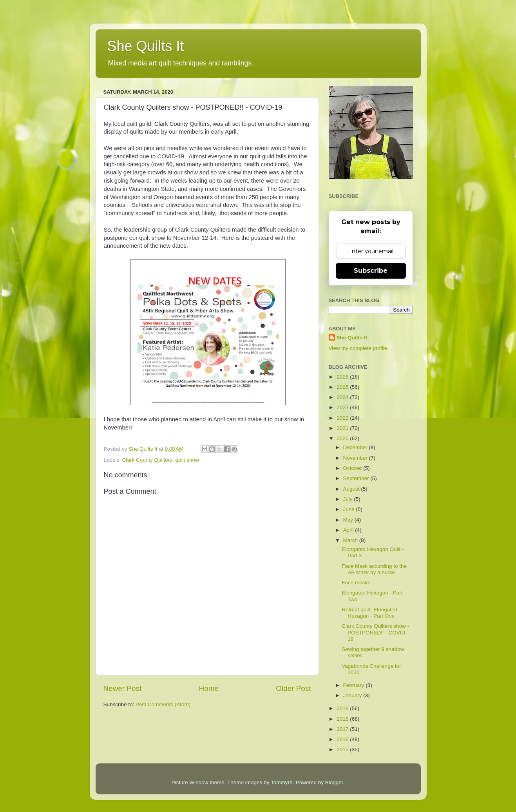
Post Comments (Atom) (163, 704)
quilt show (187, 460)
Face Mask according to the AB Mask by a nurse (374, 569)
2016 (343, 739)
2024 (343, 397)
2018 (343, 719)
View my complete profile (358, 348)
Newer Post (123, 688)
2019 (343, 708)
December (356, 447)
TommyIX (282, 782)
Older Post (293, 688)
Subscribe (371, 271)
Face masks (356, 583)
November (356, 458)
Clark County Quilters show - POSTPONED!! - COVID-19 (375, 632)
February (355, 685)
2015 (343, 749)
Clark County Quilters (147, 460)
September (357, 478)
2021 (343, 428)
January (353, 695)
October (353, 468)
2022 (343, 418)
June (350, 509)
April (349, 530)
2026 (343, 377)
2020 (343, 438)
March (351, 540)
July (349, 499)
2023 (343, 407)
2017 (343, 729)
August (352, 489)
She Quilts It (146, 46)
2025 (343, 387)
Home (209, 688)
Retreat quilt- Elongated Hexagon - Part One (369, 613)
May (349, 520)
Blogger (334, 782)
